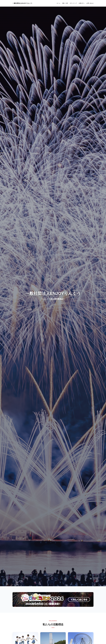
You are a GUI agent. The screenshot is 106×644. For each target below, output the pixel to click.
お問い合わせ (90, 3)
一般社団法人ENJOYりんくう (22, 3)
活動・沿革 (68, 3)
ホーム (62, 3)
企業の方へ (83, 3)
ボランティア (75, 3)
